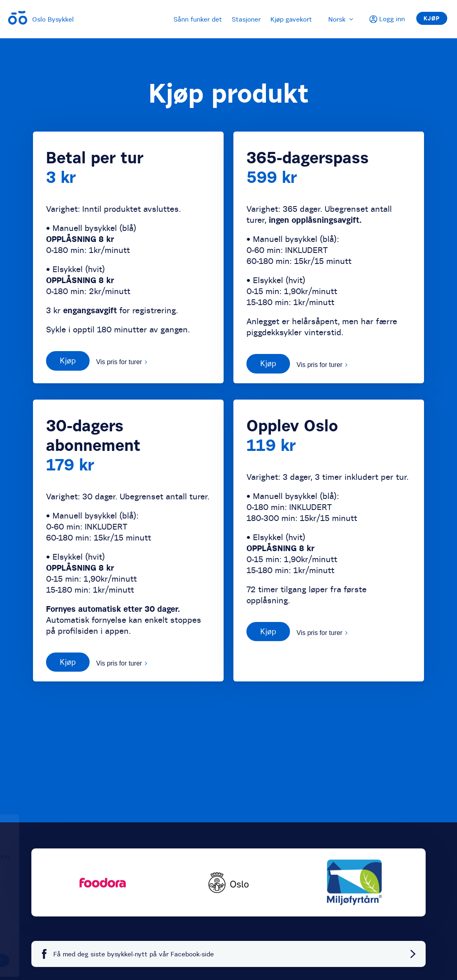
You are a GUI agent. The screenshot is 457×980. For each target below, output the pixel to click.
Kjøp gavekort (291, 19)
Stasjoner (246, 19)
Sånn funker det (198, 19)
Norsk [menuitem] (341, 19)
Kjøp (432, 18)
